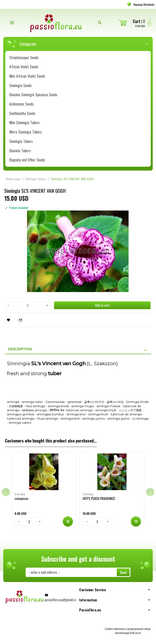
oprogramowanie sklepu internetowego (133, 631)
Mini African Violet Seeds (27, 76)
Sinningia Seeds (21, 85)
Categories (80, 44)
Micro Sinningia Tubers (26, 132)
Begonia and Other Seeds (27, 160)
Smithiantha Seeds (22, 113)
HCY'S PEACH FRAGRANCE (99, 498)
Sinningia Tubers (21, 141)
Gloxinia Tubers (20, 151)
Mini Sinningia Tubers (25, 122)
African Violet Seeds (24, 67)
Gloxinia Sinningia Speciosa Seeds (33, 95)
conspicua (21, 498)
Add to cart (102, 305)
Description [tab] (20, 349)
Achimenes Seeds (22, 104)
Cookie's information (115, 629)
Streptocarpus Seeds (24, 57)
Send (123, 572)
